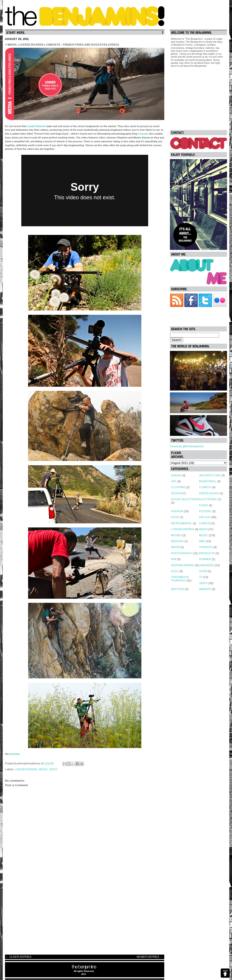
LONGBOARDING (26, 769)
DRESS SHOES (209, 493)
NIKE (202, 541)
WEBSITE (205, 589)
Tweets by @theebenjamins (187, 446)
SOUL (175, 571)
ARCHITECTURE (210, 475)
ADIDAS (176, 475)
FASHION (177, 511)
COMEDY (205, 487)
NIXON (175, 547)
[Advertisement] (85, 915)
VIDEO (53, 769)
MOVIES (176, 535)
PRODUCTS (207, 553)
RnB (174, 559)
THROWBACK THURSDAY (180, 579)
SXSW (203, 571)
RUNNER (205, 559)
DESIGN (176, 493)
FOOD (175, 517)
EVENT (204, 505)
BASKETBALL (208, 481)
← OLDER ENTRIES (19, 957)
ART (174, 481)
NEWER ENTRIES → (150, 957)
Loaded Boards (36, 126)
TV (201, 577)
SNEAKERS (207, 565)
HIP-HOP (205, 517)
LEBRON (205, 523)
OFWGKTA (206, 547)
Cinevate (143, 134)
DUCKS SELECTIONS (185, 499)
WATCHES (178, 589)
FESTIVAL (205, 511)
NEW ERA (177, 541)
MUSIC (204, 535)
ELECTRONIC (208, 499)
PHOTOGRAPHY (182, 553)
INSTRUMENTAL (182, 523)
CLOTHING (178, 487)
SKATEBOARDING (183, 565)
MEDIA (43, 769)
